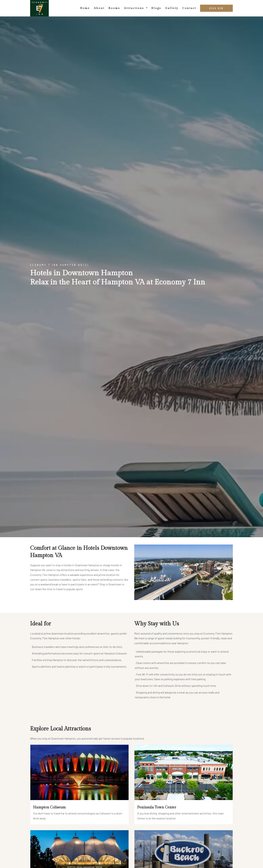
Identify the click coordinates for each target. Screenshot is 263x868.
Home (85, 8)
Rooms (114, 8)
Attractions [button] (135, 8)
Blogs (156, 8)
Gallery (172, 8)
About (99, 8)
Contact (189, 8)
